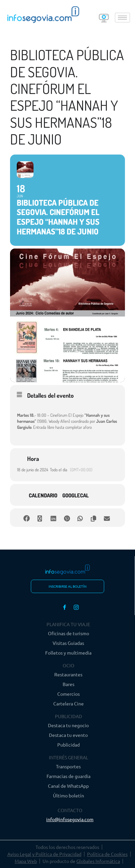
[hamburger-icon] (122, 18)
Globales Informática (98, 861)
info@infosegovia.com (70, 819)
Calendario (43, 495)
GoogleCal (76, 495)
